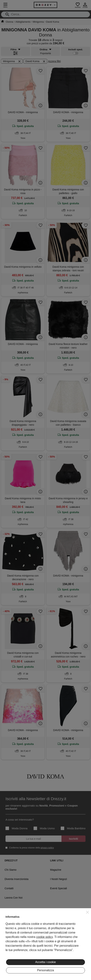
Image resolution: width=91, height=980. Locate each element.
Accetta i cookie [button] (45, 962)
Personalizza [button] (45, 970)
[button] (88, 912)
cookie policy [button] (44, 937)
